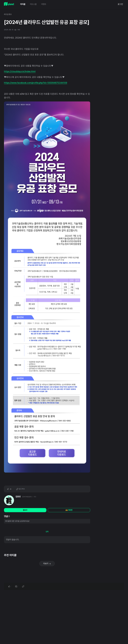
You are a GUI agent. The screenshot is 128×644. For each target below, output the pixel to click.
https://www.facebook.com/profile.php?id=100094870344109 (36, 83)
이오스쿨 (33, 4)
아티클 (23, 4)
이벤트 (44, 4)
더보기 (47, 564)
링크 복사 (20, 489)
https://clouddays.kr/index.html (20, 71)
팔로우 (25, 510)
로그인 (120, 4)
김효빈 (18, 497)
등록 (47, 532)
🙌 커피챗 (69, 510)
